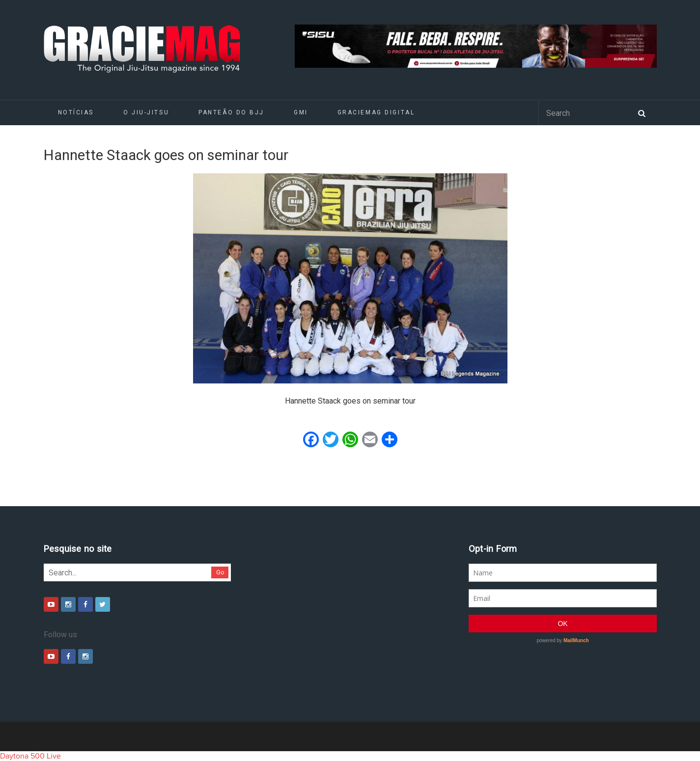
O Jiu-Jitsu (146, 112)
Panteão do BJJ (231, 112)
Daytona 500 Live (30, 756)
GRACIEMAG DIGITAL (376, 112)
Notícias (76, 112)
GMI (301, 112)
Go (220, 572)
